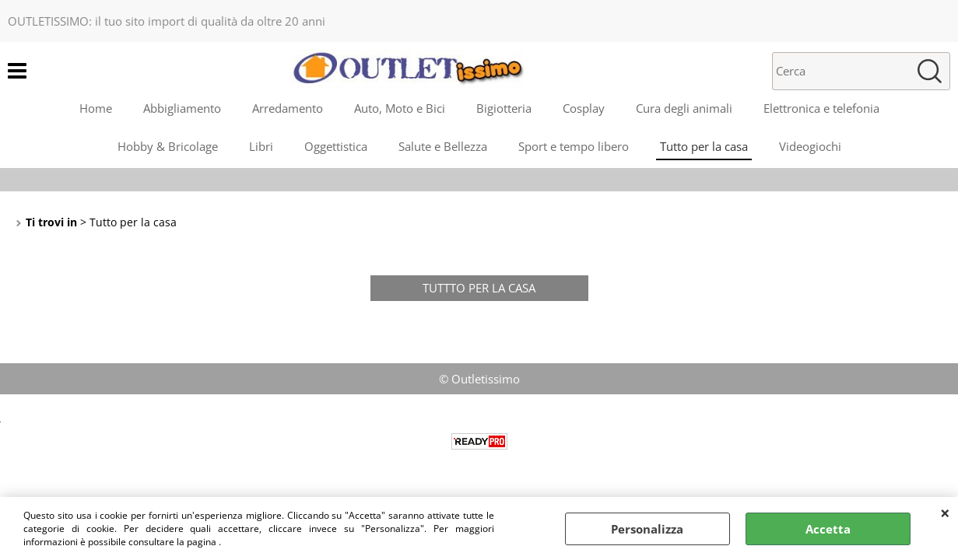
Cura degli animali (684, 108)
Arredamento (288, 108)
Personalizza (647, 529)
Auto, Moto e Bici (400, 108)
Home (96, 108)
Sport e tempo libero (574, 146)
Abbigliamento (182, 108)
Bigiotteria (504, 108)
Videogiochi (810, 146)
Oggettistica (336, 146)
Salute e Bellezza (443, 146)
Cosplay (584, 108)
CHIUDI (945, 513)
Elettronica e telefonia (821, 108)
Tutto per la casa (704, 146)
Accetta (828, 529)
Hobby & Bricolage (168, 146)
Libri (261, 146)
